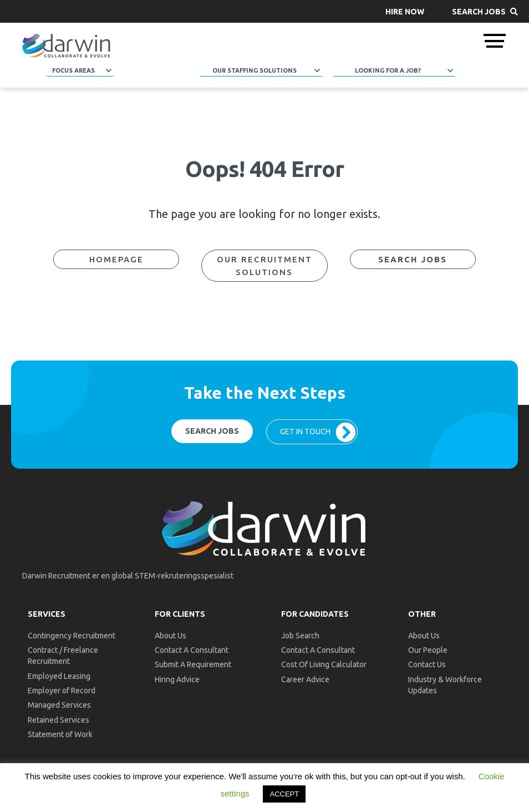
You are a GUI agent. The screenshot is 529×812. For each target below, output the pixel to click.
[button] (405, 11)
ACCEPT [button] (284, 794)
